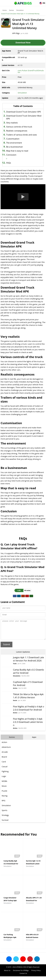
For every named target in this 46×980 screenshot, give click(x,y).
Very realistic (12, 123)
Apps (34, 741)
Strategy (5, 819)
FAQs (9, 163)
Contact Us (23, 977)
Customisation (13, 139)
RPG (3, 804)
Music (4, 790)
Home (5, 10)
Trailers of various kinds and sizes (22, 135)
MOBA (4, 785)
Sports (4, 814)
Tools (15, 667)
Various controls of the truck (19, 127)
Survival (5, 824)
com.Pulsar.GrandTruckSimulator (31, 71)
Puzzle (4, 794)
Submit (7, 648)
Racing (5, 799)
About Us (7, 974)
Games (11, 10)
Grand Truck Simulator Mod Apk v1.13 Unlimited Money (20, 14)
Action (15, 692)
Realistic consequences (17, 131)
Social (15, 704)
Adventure (6, 751)
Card (4, 765)
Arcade (5, 756)
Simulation (20, 10)
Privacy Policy (36, 974)
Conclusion (11, 155)
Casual (5, 770)
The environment (14, 143)
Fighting (5, 775)
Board (4, 760)
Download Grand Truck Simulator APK (24, 112)
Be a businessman (15, 147)
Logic (4, 780)
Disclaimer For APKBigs (21, 974)
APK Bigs (16, 33)
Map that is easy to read (17, 151)
